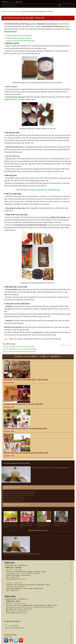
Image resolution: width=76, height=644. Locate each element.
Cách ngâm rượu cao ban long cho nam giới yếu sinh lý (50, 468)
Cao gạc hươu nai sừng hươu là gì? (14, 497)
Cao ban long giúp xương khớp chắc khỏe (18, 38)
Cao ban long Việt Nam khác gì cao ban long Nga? (23, 404)
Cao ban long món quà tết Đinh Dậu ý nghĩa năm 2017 (19, 493)
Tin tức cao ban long (14, 11)
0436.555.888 (14, 626)
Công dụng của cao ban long (15, 97)
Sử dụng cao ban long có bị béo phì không (19, 36)
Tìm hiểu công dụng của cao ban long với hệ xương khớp (26, 453)
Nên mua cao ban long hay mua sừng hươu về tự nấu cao (20, 491)
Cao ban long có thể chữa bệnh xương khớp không (21, 352)
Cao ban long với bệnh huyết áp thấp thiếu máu (20, 41)
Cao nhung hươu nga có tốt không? (14, 499)
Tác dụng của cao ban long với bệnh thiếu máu (44, 190)
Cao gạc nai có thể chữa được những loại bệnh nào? (19, 495)
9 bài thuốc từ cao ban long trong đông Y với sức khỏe (26, 380)
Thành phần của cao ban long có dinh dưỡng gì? (20, 349)
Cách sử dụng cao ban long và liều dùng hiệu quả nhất (25, 429)
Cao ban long (12, 2)
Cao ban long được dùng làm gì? (13, 501)
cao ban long (37, 332)
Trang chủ (4, 11)
